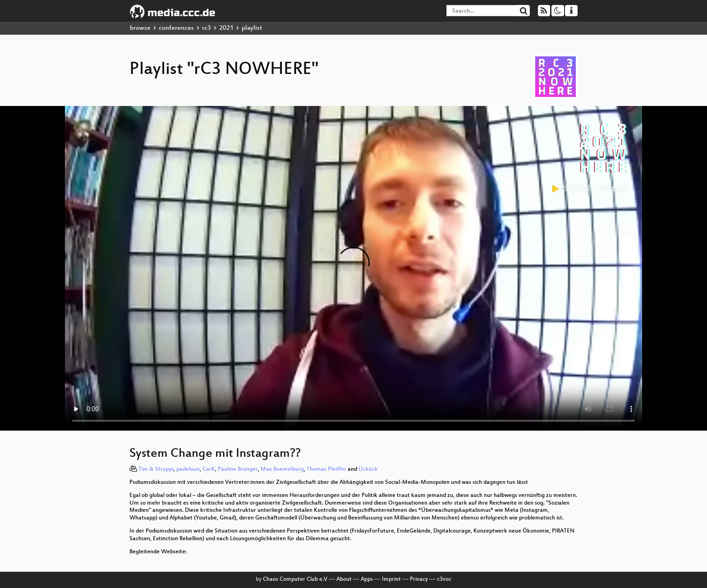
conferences (176, 28)
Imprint (391, 579)
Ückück (368, 469)
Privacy (419, 579)
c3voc (444, 579)
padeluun (188, 469)
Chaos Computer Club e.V (295, 579)
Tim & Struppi (156, 469)
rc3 (207, 28)
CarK (209, 469)
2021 (226, 28)
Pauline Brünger (238, 469)
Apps (367, 579)
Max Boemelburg (282, 469)
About (344, 579)
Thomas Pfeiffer (326, 469)
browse (140, 28)
